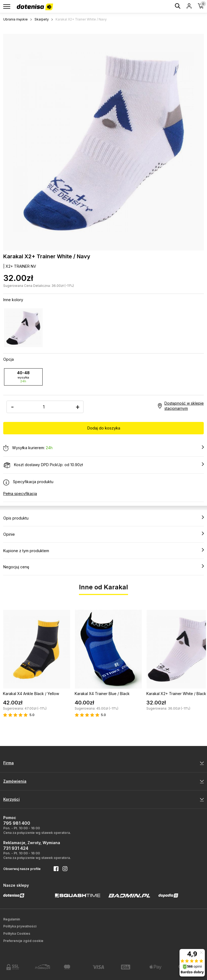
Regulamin (12, 919)
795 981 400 (17, 823)
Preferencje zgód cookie (23, 941)
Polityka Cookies (17, 933)
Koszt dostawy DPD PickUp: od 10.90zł (103, 465)
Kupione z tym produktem (103, 551)
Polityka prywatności (20, 926)
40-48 (23, 377)
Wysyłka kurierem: (103, 448)
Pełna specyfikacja (20, 494)
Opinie (103, 534)
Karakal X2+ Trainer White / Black (176, 694)
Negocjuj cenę (103, 567)
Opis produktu (103, 518)
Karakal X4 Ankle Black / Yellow (31, 694)
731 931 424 (16, 848)
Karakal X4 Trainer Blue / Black (102, 694)
